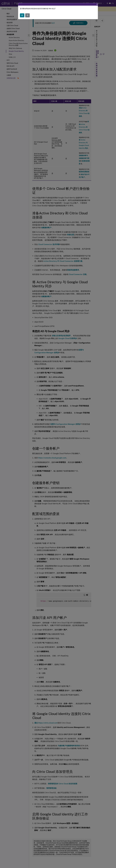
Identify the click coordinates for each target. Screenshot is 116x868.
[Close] (97, 4)
